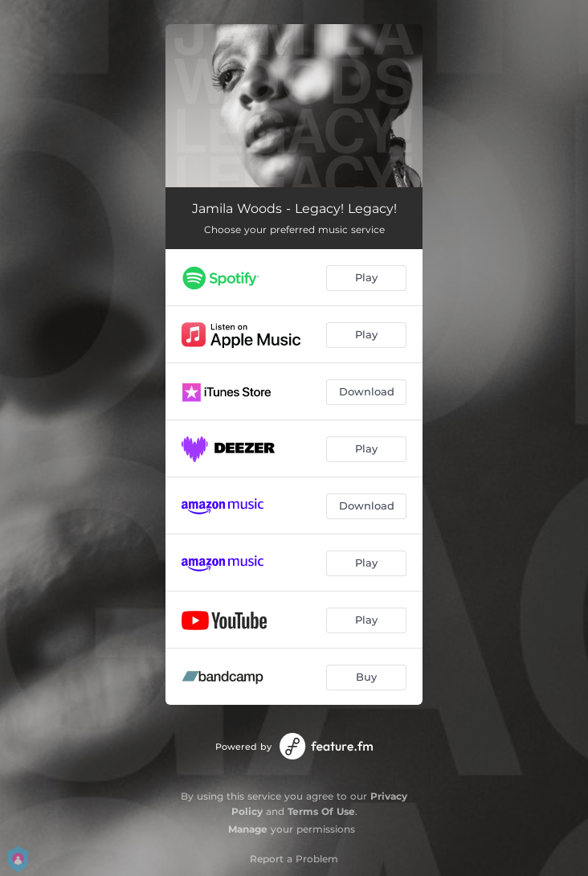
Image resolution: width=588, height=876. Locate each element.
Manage (248, 829)
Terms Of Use (321, 811)
